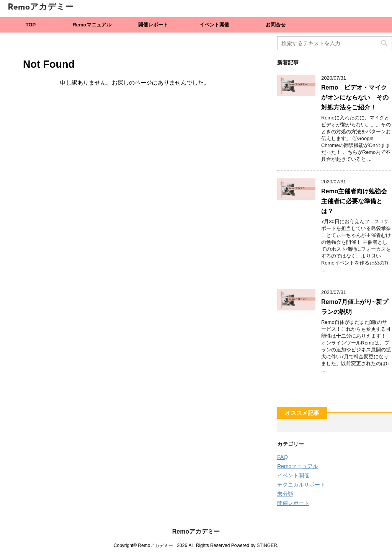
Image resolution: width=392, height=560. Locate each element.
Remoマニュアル (92, 25)
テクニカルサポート (301, 485)
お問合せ (276, 25)
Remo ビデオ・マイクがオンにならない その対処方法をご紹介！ (355, 97)
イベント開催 (214, 25)
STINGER (267, 545)
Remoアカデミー (41, 7)
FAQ (283, 457)
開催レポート (153, 25)
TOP (31, 25)
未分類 (285, 494)
